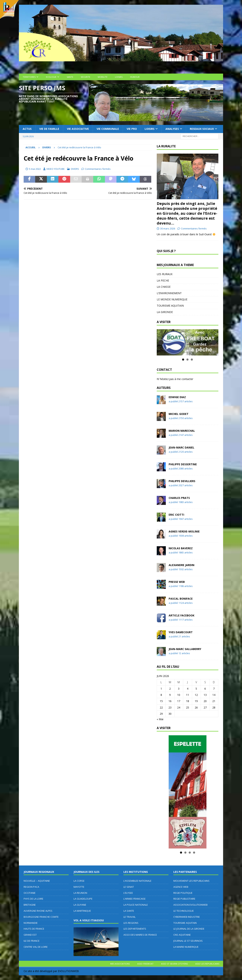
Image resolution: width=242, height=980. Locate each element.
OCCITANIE (30, 893)
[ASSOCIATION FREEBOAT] (188, 342)
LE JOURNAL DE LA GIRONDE (189, 929)
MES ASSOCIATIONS (120, 964)
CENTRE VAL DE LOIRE (36, 947)
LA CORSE (79, 881)
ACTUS (27, 129)
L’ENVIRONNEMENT (169, 293)
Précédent (161, 342)
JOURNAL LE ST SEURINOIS (188, 941)
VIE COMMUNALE (108, 129)
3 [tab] (192, 360)
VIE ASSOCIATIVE (78, 129)
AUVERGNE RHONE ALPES (38, 911)
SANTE (70, 77)
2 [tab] (187, 360)
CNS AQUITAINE (182, 935)
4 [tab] (194, 853)
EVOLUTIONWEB (68, 971)
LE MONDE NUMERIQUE (172, 299)
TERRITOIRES (29, 77)
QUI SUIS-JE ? (166, 251)
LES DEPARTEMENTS (135, 929)
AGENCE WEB (181, 887)
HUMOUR (135, 77)
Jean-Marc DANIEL (181, 447)
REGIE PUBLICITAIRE (184, 899)
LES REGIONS (131, 923)
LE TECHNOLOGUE (184, 911)
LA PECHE (163, 280)
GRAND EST (30, 935)
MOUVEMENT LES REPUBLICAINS (191, 881)
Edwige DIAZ (177, 397)
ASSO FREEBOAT (145, 964)
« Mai (160, 719)
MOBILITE (103, 77)
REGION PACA (31, 887)
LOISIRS (119, 77)
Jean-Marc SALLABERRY (185, 649)
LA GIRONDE (165, 312)
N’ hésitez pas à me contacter (175, 379)
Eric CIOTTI (176, 515)
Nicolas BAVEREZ (181, 548)
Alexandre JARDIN (181, 565)
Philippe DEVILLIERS (182, 481)
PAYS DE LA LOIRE (33, 899)
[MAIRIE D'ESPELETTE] (188, 792)
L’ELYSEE (128, 893)
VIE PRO (132, 129)
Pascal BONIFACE (181, 599)
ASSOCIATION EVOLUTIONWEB (190, 905)
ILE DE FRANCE (32, 941)
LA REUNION (80, 893)
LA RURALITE (166, 146)
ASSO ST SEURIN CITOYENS (174, 964)
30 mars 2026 (168, 228)
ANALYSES (172, 129)
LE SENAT (129, 887)
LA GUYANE (80, 905)
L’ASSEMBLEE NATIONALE (137, 881)
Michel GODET (179, 414)
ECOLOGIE (51, 77)
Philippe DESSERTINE (183, 464)
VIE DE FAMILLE (49, 129)
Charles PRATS (179, 498)
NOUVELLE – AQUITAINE (37, 881)
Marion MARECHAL (182, 431)
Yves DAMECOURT (181, 632)
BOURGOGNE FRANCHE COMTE (41, 917)
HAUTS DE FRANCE (34, 929)
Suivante (214, 342)
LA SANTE (129, 911)
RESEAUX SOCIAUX (202, 129)
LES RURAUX (165, 274)
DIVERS (75, 169)
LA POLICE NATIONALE (136, 905)
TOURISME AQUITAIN (170, 306)
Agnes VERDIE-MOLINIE (184, 531)
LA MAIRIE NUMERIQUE (186, 947)
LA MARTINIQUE (82, 911)
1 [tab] (183, 360)
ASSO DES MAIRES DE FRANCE (140, 935)
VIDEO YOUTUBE (55, 169)
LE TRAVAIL (130, 917)
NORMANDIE (31, 923)
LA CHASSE (164, 287)
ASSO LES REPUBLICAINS (207, 964)
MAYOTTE (79, 887)
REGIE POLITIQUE (183, 893)
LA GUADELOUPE (83, 899)
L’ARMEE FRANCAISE (135, 899)
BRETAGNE (30, 905)
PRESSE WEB (177, 582)
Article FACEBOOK (181, 615)
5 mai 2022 (35, 169)
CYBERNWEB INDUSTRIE (187, 917)
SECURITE (85, 77)
